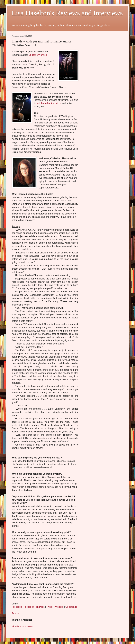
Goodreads (71, 607)
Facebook (17, 607)
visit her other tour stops (49, 103)
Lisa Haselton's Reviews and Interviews (67, 13)
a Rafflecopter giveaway (22, 626)
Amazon (16, 613)
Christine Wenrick (38, 55)
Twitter (50, 607)
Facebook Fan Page (34, 607)
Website (59, 607)
